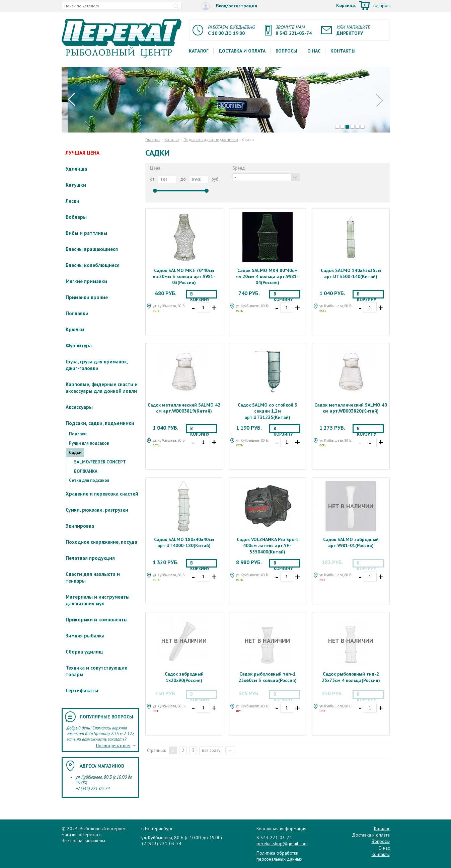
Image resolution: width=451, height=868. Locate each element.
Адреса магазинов (102, 766)
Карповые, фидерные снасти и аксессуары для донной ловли (102, 388)
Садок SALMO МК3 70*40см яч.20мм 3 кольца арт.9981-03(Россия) (184, 276)
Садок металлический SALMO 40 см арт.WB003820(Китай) (351, 408)
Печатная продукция (90, 558)
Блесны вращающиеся (92, 249)
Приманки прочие (87, 297)
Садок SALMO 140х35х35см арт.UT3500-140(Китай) (351, 273)
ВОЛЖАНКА (86, 471)
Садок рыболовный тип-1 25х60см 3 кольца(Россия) (268, 677)
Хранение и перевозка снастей (102, 494)
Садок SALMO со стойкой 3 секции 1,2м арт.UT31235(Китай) (268, 411)
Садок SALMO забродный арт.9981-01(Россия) (351, 542)
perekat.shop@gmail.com (282, 844)
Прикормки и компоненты (97, 620)
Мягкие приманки (86, 281)
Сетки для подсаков (89, 480)
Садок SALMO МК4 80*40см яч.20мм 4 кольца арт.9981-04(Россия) (267, 276)
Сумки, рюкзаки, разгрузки (97, 510)
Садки (75, 453)
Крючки (75, 329)
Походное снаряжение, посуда (101, 542)
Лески (72, 201)
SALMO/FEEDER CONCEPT (100, 462)
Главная (153, 139)
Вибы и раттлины (86, 233)
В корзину (200, 295)
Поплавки (77, 313)
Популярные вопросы (106, 717)
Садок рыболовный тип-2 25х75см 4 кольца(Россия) (351, 677)
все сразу (211, 750)
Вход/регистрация (229, 6)
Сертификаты (82, 690)
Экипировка (80, 526)
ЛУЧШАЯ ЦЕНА (83, 153)
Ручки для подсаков (89, 443)
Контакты (343, 51)
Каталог (199, 51)
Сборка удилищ (84, 652)
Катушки (76, 185)
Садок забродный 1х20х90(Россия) (184, 677)
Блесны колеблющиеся (93, 265)
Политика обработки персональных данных (279, 856)
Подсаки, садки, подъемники (100, 423)
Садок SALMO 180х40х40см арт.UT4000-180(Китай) (184, 542)
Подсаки (78, 434)
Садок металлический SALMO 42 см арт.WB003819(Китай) (184, 408)
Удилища (76, 169)
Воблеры (76, 217)
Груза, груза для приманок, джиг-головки (97, 365)
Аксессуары (79, 407)
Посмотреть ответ (113, 746)
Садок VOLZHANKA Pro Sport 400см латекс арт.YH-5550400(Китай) (268, 545)
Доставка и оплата (242, 51)
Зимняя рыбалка (85, 636)
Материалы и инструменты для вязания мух (98, 600)
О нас (314, 51)
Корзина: (363, 6)
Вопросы (286, 51)
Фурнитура (79, 345)
